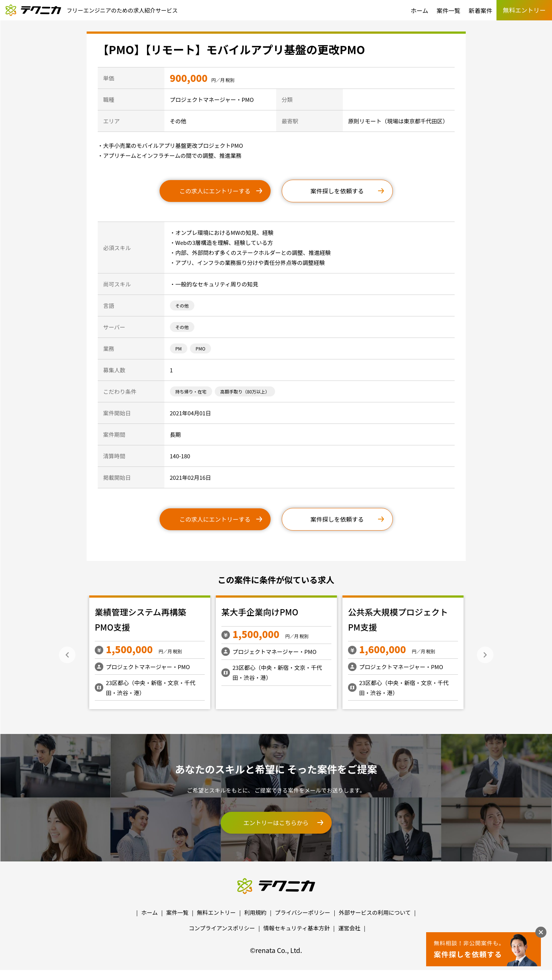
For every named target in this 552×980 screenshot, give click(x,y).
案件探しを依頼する (337, 191)
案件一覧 (448, 10)
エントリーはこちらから (276, 823)
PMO (200, 348)
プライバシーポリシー (302, 912)
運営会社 (349, 928)
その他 (182, 305)
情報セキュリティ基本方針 (297, 928)
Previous (67, 655)
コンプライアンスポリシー (222, 928)
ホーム (419, 10)
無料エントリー (216, 912)
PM (179, 348)
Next (485, 655)
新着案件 (481, 10)
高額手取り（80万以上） (245, 391)
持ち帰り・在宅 (191, 391)
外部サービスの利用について (375, 912)
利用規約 (255, 912)
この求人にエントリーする (215, 191)
